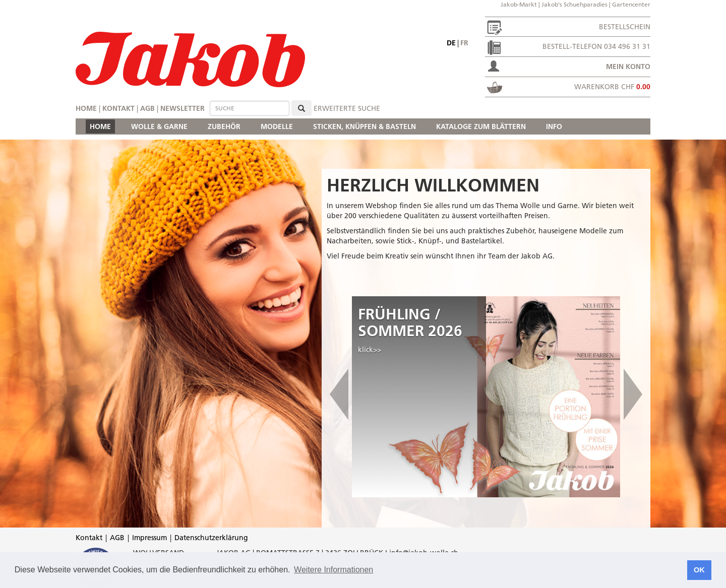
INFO (554, 126)
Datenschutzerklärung (211, 538)
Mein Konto (628, 67)
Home (86, 108)
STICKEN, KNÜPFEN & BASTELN (365, 126)
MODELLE (277, 126)
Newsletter (183, 108)
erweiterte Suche (347, 108)
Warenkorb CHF (612, 87)
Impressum (149, 538)
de (451, 43)
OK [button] (699, 570)
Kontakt (118, 108)
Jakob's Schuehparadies (574, 4)
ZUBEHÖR (224, 126)
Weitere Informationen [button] (334, 570)
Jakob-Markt (519, 4)
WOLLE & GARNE (159, 126)
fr (464, 43)
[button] (339, 397)
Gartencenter (631, 4)
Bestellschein (625, 27)
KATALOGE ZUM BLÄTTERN (481, 126)
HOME (100, 126)
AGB (147, 108)
